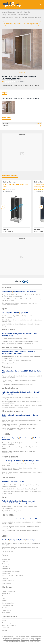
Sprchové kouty (23, 15)
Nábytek (19, 12)
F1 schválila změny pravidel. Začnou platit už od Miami (18, 384)
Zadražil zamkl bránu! (8, 551)
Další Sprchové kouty (9, 182)
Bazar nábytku (6, 613)
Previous (3, 207)
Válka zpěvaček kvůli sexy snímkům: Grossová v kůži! (17, 344)
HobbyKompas (6, 574)
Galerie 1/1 (22, 72)
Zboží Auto (5, 578)
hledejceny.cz (6, 559)
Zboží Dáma (5, 566)
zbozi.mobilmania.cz (8, 12)
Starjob (4, 621)
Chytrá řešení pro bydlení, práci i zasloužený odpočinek (18, 511)
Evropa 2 (4, 630)
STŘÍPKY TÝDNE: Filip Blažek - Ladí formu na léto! (17, 361)
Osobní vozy (5, 564)
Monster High (6, 593)
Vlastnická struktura (33, 641)
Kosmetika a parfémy (8, 603)
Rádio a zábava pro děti (9, 625)
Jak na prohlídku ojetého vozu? (11, 571)
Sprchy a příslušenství (9, 15)
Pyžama (4, 601)
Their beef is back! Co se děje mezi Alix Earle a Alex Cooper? (19, 489)
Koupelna (27, 12)
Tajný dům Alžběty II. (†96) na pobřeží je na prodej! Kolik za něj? (20, 341)
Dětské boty (5, 608)
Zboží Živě (5, 562)
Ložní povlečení (6, 610)
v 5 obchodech (8, 231)
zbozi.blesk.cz (6, 569)
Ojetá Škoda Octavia (8, 581)
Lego (3, 598)
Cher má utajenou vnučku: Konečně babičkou (15, 339)
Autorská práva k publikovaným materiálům (15, 638)
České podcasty (6, 623)
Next (41, 207)
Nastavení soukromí (21, 641)
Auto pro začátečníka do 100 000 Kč (12, 576)
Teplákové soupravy (8, 606)
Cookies (12, 641)
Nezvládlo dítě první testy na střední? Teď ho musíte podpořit (19, 506)
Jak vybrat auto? (7, 583)
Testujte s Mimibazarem (9, 591)
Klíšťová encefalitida (8, 509)
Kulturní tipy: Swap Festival (10, 363)
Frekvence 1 (5, 628)
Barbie (4, 596)
